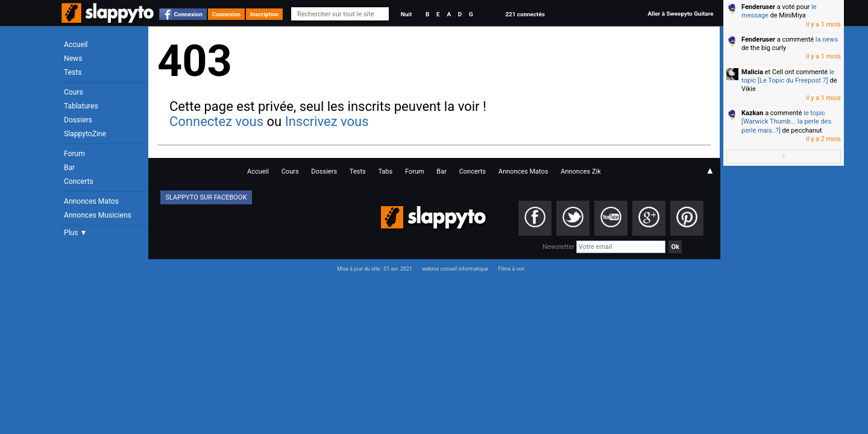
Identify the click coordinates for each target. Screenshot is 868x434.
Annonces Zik (581, 171)
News (73, 58)
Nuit (406, 14)
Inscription (265, 14)
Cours (74, 92)
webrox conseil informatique (455, 269)
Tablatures (81, 106)
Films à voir (511, 269)
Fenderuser (758, 7)
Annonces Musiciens (98, 215)
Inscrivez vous (327, 121)
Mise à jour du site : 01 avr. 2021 (374, 269)
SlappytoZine (85, 134)
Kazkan (752, 113)
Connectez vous (216, 121)
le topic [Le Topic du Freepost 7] (788, 76)
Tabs (385, 171)
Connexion (188, 14)
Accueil (76, 45)
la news (827, 39)
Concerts (79, 181)
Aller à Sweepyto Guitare (680, 14)
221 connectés (525, 14)
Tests (73, 72)
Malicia (752, 72)
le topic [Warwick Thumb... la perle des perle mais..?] (786, 122)
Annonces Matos (91, 201)
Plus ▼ (75, 233)
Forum (74, 154)
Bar (69, 168)
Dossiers (78, 120)
